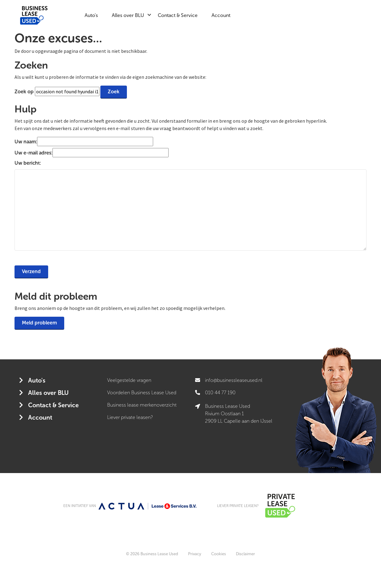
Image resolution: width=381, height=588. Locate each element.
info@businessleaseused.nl (234, 380)
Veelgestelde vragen (129, 380)
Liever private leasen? (130, 417)
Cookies (219, 554)
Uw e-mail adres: (33, 153)
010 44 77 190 (220, 393)
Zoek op (25, 92)
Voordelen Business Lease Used (142, 393)
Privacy (195, 554)
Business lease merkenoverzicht (142, 405)
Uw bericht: (28, 163)
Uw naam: (26, 142)
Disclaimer (245, 554)
